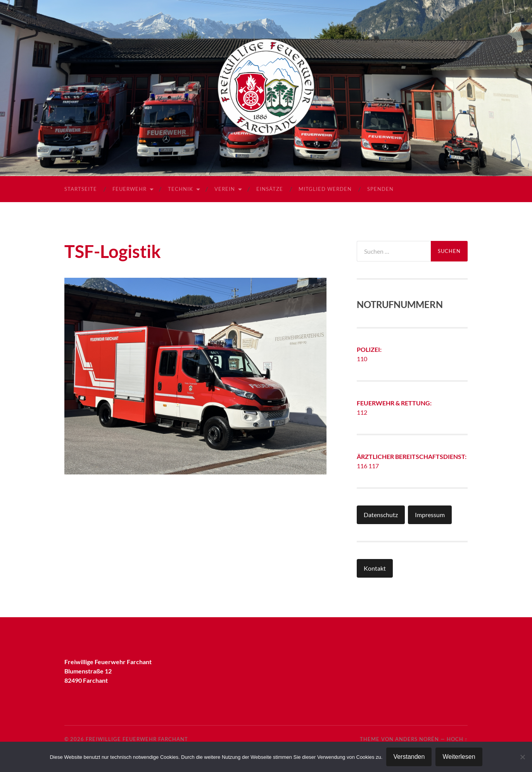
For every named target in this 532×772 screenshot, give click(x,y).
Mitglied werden (325, 189)
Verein (225, 189)
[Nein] (522, 757)
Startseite (81, 189)
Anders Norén (417, 739)
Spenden (380, 189)
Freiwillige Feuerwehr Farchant (137, 739)
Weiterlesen (459, 757)
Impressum (430, 515)
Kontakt (375, 568)
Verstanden (409, 757)
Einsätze (270, 189)
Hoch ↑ (457, 739)
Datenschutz (381, 515)
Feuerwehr (130, 189)
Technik (180, 189)
